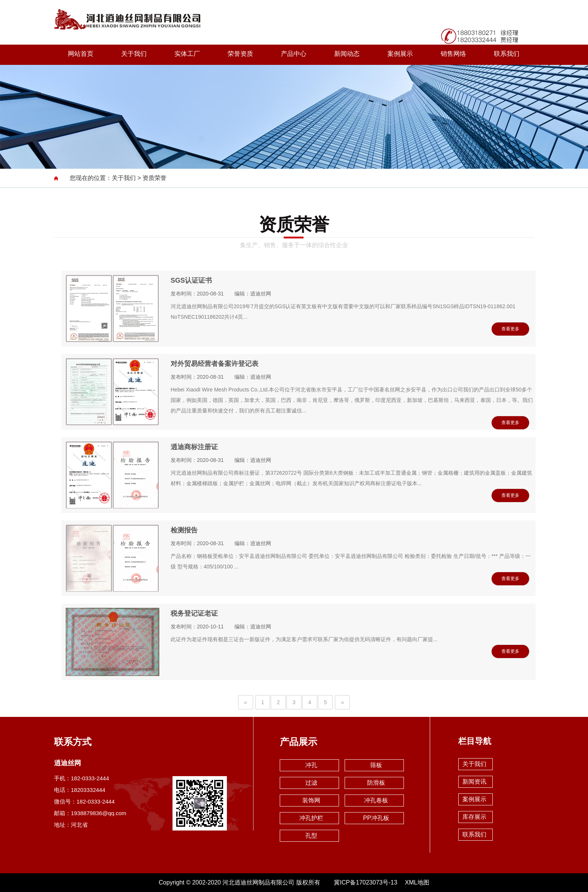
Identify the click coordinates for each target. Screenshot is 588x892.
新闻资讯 (474, 782)
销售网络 (453, 54)
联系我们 (507, 54)
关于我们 (134, 54)
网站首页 (81, 54)
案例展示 (400, 54)
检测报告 (184, 530)
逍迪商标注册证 (194, 447)
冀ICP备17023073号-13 (365, 882)
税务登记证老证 (194, 613)
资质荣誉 (154, 178)
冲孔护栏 (311, 818)
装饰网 (311, 800)
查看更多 (510, 329)
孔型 (311, 836)
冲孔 (311, 765)
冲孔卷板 (376, 800)
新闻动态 (347, 54)
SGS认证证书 (191, 280)
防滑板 (376, 783)
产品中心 (294, 54)
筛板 (376, 765)
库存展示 (474, 817)
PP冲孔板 (376, 818)
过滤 (311, 783)
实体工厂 (187, 54)
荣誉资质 (240, 54)
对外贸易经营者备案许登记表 (214, 364)
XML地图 (417, 882)
